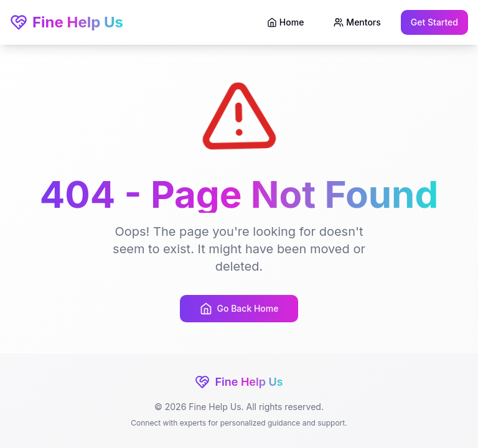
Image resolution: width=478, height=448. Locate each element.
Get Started (434, 22)
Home (286, 22)
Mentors (357, 22)
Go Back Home (239, 309)
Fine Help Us (67, 22)
